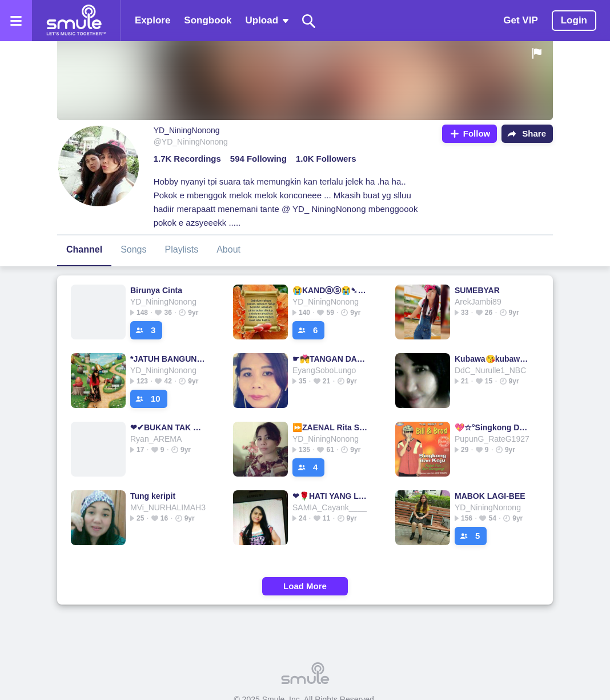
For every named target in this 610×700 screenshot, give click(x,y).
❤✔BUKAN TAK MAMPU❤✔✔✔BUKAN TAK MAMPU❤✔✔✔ (169, 427)
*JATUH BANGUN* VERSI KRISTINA (169, 359)
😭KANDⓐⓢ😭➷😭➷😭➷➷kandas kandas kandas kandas (331, 290)
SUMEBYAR (477, 290)
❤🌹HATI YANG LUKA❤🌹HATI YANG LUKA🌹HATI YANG (331, 496)
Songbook (208, 20)
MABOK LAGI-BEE (490, 496)
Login (574, 20)
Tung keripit (153, 496)
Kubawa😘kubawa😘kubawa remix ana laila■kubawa (493, 359)
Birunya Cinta (156, 290)
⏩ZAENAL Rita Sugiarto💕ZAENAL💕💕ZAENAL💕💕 (331, 427)
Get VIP (520, 20)
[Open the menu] (16, 21)
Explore (152, 20)
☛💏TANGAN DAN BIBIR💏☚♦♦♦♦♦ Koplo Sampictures (331, 359)
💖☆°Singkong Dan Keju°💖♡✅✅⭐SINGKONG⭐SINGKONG (493, 427)
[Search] (309, 21)
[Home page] (76, 21)
